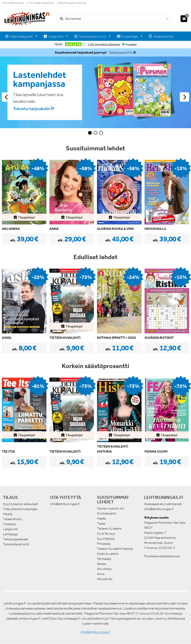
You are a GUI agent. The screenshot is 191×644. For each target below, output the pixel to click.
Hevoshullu (105, 579)
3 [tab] (101, 133)
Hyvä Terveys (106, 534)
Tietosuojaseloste (16, 539)
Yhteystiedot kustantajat (20, 509)
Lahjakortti (10, 529)
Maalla (101, 518)
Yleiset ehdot (12, 519)
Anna (101, 574)
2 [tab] (95, 133)
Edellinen (7, 97)
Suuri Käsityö (106, 539)
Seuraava (184, 97)
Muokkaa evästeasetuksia (162, 556)
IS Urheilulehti (107, 513)
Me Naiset (104, 559)
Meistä (8, 514)
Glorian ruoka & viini (110, 508)
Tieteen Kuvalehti (109, 529)
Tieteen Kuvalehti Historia (115, 549)
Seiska (101, 564)
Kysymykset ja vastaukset (20, 504)
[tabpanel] (95, 92)
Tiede (101, 523)
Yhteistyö (10, 524)
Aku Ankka (104, 569)
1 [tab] (90, 133)
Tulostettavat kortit (16, 544)
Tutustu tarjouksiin (32, 109)
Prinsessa (104, 544)
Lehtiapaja (10, 534)
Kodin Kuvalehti (108, 554)
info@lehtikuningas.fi (65, 504)
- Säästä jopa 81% (94, 52)
